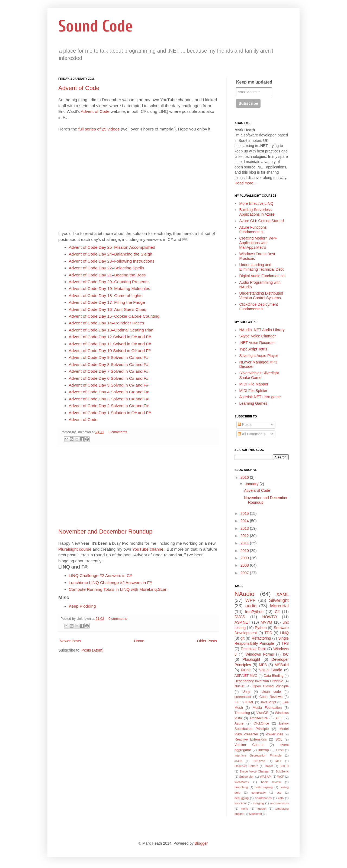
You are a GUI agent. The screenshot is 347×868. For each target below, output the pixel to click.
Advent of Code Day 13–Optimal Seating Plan (111, 330)
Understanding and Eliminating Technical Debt (262, 267)
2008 (245, 565)
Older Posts (207, 641)
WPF (250, 600)
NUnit (246, 670)
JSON (239, 761)
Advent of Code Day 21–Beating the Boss (107, 275)
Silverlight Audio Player (259, 356)
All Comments (252, 434)
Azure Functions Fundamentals (253, 230)
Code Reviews (271, 697)
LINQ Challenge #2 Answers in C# (101, 575)
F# (237, 702)
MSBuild (282, 665)
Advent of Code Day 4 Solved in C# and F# (109, 392)
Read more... (245, 183)
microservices (279, 803)
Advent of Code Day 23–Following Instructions (112, 261)
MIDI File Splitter (253, 391)
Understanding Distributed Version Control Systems (261, 296)
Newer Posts (70, 641)
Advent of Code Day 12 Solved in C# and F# (110, 337)
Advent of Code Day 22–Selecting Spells (106, 268)
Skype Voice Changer (258, 336)
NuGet (239, 686)
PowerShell (274, 734)
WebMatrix (242, 782)
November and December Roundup (105, 532)
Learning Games (253, 403)
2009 (245, 558)
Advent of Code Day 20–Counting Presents (109, 282)
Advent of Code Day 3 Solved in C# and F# (109, 399)
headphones (264, 798)
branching (241, 787)
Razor (269, 766)
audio (251, 606)
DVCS (240, 617)
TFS (285, 643)
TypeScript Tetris (253, 349)
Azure (239, 723)
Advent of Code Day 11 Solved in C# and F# (110, 344)
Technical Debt (253, 649)
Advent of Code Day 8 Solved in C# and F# (109, 364)
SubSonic (282, 771)
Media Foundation (267, 708)
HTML (249, 702)
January (252, 484)
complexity (258, 793)
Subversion (247, 777)
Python (261, 628)
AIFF (279, 718)
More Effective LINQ (256, 203)
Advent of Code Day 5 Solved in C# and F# (109, 385)
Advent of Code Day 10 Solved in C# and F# (110, 351)
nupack (261, 809)
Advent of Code (79, 88)
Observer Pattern (246, 766)
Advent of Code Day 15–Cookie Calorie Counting (114, 316)
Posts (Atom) (93, 650)
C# (277, 612)
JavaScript (268, 702)
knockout (241, 803)
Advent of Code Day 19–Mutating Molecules (110, 288)
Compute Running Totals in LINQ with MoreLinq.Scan (118, 589)
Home (139, 641)
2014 (245, 521)
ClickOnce (261, 723)
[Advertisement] (138, 487)
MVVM (266, 622)
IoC (286, 654)
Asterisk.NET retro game (260, 397)
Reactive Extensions (251, 739)
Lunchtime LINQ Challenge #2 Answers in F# (110, 583)
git (242, 638)
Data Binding (274, 676)
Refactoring (261, 638)
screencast (243, 697)
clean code (271, 692)
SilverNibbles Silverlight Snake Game (259, 375)
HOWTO (269, 617)
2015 (245, 513)
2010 (245, 551)
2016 (245, 477)
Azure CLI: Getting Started (262, 221)
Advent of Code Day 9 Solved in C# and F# (109, 357)
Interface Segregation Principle (258, 755)
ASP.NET (242, 622)
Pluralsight (251, 659)
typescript (256, 814)
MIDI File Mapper (254, 384)
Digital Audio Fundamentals (262, 276)
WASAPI (266, 777)
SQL (279, 739)
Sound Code (96, 26)
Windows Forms (260, 654)
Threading (242, 713)
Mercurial (279, 606)
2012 (245, 536)
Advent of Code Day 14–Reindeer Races (107, 323)
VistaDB (262, 713)
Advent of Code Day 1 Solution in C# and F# (110, 413)
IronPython (254, 612)
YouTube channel (148, 549)
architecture (259, 718)
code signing (264, 787)
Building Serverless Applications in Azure (257, 212)
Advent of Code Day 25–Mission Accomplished (112, 247)
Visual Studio (271, 670)
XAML (282, 594)
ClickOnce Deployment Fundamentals (259, 307)
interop (264, 750)
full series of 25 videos (99, 129)
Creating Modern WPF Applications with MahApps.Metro (258, 243)
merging (258, 803)
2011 (245, 543)
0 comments (118, 432)
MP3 (263, 665)
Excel (280, 750)
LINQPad (259, 761)
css (279, 793)
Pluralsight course (75, 549)
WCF (280, 777)
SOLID (284, 766)
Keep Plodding (82, 606)
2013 (245, 528)
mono (244, 809)
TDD (269, 633)
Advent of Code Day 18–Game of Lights (106, 296)
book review (271, 782)
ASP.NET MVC (246, 676)
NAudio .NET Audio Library (262, 330)
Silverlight (279, 600)
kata (281, 798)
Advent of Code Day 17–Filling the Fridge (107, 302)
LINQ (284, 633)
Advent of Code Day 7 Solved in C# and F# (109, 371)
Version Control (249, 745)
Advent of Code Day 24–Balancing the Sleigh (111, 254)
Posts (245, 425)
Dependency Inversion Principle (259, 681)
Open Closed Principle (271, 686)
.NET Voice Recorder (257, 343)
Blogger (201, 843)
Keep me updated (254, 82)
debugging (242, 798)
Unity (246, 692)
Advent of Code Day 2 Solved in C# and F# (109, 406)
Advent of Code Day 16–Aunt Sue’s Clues (107, 309)
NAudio (244, 594)
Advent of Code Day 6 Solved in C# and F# (109, 378)
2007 (245, 573)
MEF (279, 761)
